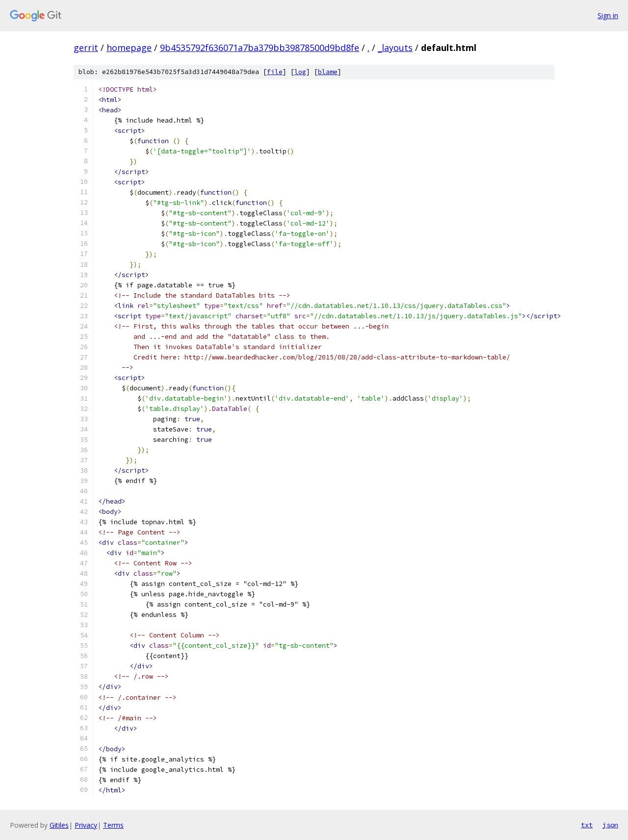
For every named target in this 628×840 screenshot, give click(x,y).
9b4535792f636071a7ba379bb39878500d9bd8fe (260, 48)
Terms (113, 825)
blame (328, 72)
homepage (129, 48)
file (275, 72)
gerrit (86, 48)
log (300, 72)
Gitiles (59, 825)
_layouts (395, 48)
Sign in (608, 15)
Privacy (86, 825)
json (610, 825)
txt (587, 825)
